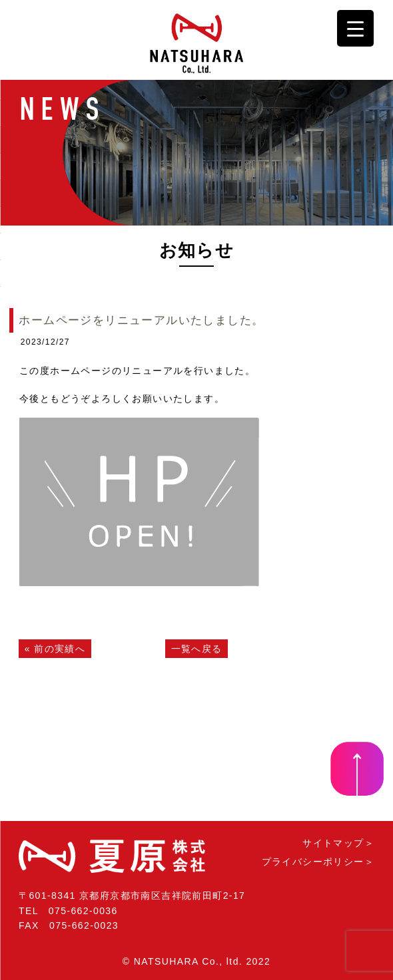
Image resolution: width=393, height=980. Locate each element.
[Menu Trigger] (355, 28)
